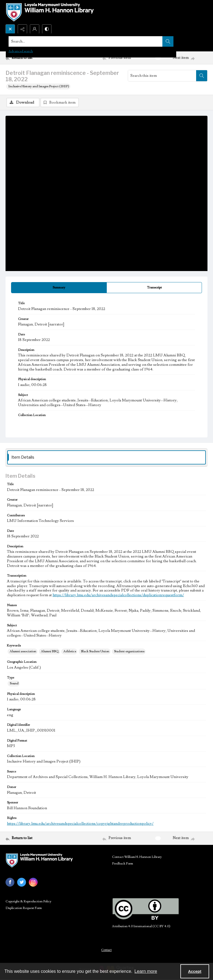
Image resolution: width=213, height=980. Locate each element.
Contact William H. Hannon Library (137, 857)
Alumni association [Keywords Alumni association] (23, 651)
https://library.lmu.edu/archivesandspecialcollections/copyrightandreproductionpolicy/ (80, 824)
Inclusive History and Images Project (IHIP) (39, 86)
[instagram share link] (33, 882)
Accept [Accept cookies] (195, 971)
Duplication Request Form (24, 908)
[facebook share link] (10, 882)
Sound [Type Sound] (14, 683)
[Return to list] (32, 58)
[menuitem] (106, 950)
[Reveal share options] (22, 29)
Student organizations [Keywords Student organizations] (129, 651)
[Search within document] (202, 76)
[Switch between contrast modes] (47, 29)
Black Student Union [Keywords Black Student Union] (95, 651)
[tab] (59, 288)
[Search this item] (162, 76)
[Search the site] (86, 41)
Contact (106, 950)
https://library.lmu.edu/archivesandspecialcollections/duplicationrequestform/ (118, 595)
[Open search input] (10, 29)
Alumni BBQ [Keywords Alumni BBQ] (50, 651)
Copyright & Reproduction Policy (28, 901)
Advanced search (21, 51)
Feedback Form (123, 864)
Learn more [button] (146, 971)
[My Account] (35, 29)
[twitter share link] (22, 882)
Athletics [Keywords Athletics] (70, 651)
